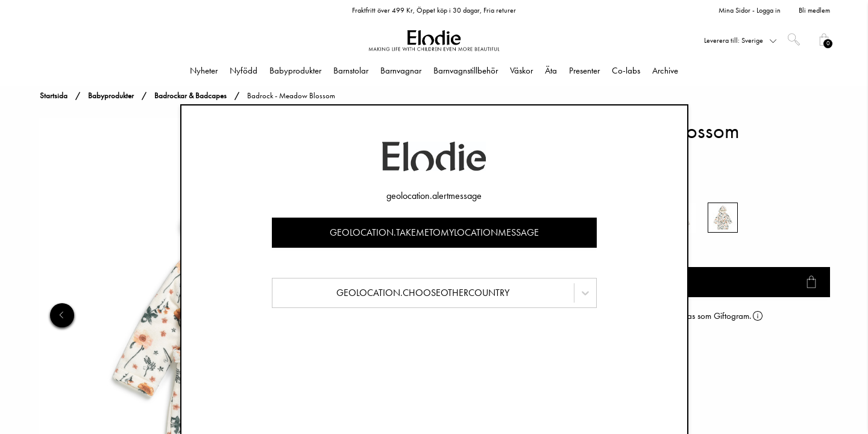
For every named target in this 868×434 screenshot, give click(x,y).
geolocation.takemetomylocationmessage (434, 232)
